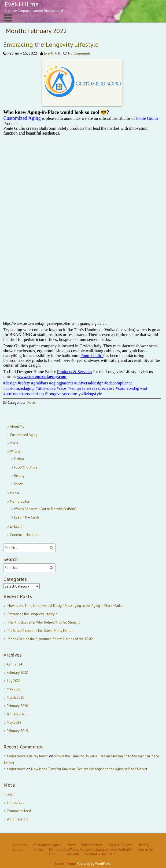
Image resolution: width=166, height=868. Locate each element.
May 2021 (14, 689)
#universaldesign (89, 383)
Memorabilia (19, 501)
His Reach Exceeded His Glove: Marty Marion (40, 631)
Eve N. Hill (52, 53)
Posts (32, 403)
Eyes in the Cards (27, 517)
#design (10, 383)
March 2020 (15, 698)
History (19, 476)
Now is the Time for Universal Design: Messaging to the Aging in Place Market (66, 606)
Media (14, 493)
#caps (61, 388)
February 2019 (17, 731)
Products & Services (75, 372)
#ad (144, 388)
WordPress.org (18, 819)
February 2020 (17, 706)
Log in (11, 794)
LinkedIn (16, 526)
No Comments (79, 53)
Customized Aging (24, 435)
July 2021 (14, 681)
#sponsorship (127, 388)
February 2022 (17, 673)
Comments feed (19, 811)
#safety (24, 383)
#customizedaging (19, 388)
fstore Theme (66, 864)
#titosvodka (46, 388)
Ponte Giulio (147, 118)
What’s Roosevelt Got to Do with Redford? (45, 509)
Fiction (19, 459)
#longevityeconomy (62, 394)
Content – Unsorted (25, 535)
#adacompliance (119, 383)
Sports (19, 484)
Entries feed (16, 803)
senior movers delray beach (27, 756)
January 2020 (16, 714)
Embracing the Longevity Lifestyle (51, 44)
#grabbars (40, 383)
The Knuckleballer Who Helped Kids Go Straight (44, 622)
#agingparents (61, 383)
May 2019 (14, 723)
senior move (16, 769)
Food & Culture (26, 467)
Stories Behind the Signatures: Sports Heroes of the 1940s (51, 639)
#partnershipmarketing (23, 394)
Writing (15, 451)
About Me (17, 426)
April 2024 (14, 664)
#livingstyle (92, 394)
